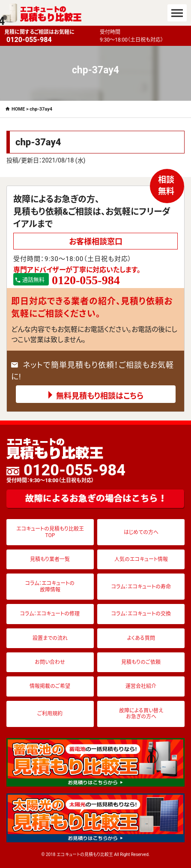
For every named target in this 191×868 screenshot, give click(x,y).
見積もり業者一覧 (50, 559)
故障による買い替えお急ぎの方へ (141, 714)
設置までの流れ (50, 638)
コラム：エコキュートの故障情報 (50, 586)
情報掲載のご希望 (50, 686)
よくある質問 (141, 638)
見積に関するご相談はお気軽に (50, 36)
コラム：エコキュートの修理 (50, 614)
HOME (18, 109)
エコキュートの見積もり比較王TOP (50, 532)
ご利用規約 (50, 714)
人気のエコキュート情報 (141, 559)
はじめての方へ (141, 532)
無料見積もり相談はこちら (100, 396)
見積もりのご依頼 (141, 662)
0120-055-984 (66, 473)
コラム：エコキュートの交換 (141, 614)
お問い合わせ (50, 662)
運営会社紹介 (141, 686)
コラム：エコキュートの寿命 (141, 587)
